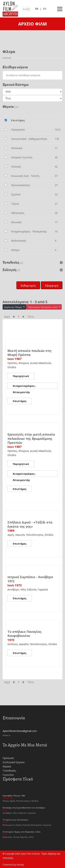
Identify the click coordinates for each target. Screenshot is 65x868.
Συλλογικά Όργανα (14, 762)
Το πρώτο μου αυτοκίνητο (15, 820)
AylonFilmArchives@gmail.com (20, 731)
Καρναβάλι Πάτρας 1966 (14, 796)
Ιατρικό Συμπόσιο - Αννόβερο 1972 (30, 579)
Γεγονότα (8, 775)
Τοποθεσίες (9, 771)
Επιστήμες (20, 401)
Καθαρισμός (28, 285)
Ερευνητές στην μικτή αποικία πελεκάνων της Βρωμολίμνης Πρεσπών (31, 438)
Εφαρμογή (52, 285)
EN (44, 9)
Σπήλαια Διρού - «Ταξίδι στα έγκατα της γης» (30, 524)
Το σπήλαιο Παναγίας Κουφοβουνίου (25, 634)
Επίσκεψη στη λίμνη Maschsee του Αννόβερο (24, 808)
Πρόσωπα (8, 758)
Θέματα (7, 766)
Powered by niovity (13, 865)
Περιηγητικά (21, 376)
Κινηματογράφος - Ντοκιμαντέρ (25, 387)
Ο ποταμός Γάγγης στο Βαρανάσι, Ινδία (21, 832)
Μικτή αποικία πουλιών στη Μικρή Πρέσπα (29, 353)
